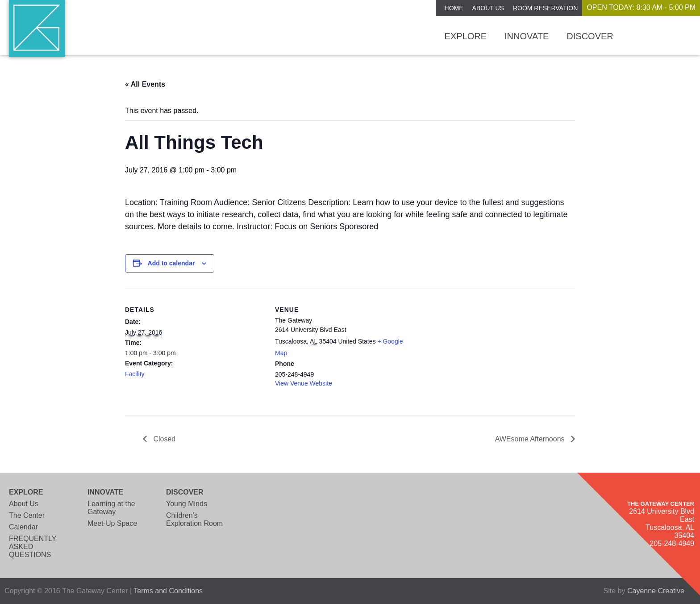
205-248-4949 (672, 543)
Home (454, 8)
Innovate (527, 36)
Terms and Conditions (168, 591)
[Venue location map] (472, 349)
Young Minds (187, 504)
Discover (590, 36)
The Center (27, 515)
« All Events (145, 84)
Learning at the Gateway (111, 508)
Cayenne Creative (656, 591)
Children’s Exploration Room (194, 519)
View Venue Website (304, 383)
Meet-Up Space (112, 523)
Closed (163, 439)
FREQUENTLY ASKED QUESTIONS (33, 547)
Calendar (23, 527)
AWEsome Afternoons (531, 439)
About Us (488, 8)
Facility (135, 374)
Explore (466, 36)
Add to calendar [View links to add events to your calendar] (171, 263)
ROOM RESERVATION (545, 8)
